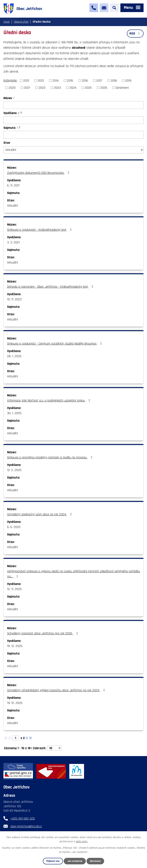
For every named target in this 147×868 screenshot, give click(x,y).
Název (8, 98)
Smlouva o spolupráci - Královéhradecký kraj (40, 230)
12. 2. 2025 (14, 470)
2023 (57, 88)
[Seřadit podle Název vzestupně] (14, 97)
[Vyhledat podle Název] (73, 105)
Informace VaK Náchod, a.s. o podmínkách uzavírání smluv (49, 400)
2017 (99, 81)
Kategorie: (10, 80)
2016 (85, 81)
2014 (56, 81)
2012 (26, 81)
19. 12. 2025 (15, 646)
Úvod (7, 22)
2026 (104, 88)
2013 (41, 81)
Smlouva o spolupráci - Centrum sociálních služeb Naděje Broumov (55, 344)
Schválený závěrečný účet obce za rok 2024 (40, 514)
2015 (70, 81)
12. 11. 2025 (14, 589)
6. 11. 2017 (13, 185)
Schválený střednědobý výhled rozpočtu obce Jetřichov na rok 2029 (57, 690)
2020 (12, 88)
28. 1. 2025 (14, 356)
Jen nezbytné (75, 861)
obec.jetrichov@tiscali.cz (26, 826)
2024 (73, 88)
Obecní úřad (21, 22)
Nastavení (95, 861)
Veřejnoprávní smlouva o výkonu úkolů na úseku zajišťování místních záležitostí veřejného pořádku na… (73, 574)
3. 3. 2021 (13, 242)
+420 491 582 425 (23, 818)
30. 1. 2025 (14, 413)
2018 (114, 81)
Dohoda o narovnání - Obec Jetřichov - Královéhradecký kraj (51, 287)
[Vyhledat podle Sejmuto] (73, 135)
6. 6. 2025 (14, 527)
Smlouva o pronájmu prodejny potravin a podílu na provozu (50, 457)
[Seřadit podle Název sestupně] (14, 99)
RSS (135, 33)
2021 (27, 88)
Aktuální (12, 206)
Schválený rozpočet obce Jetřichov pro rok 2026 (43, 633)
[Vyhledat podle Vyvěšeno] (73, 120)
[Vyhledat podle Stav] (73, 150)
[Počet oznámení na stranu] (54, 748)
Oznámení (122, 88)
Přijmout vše (53, 861)
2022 (42, 88)
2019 (128, 81)
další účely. (82, 842)
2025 (88, 88)
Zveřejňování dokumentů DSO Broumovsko (39, 173)
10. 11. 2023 (14, 299)
